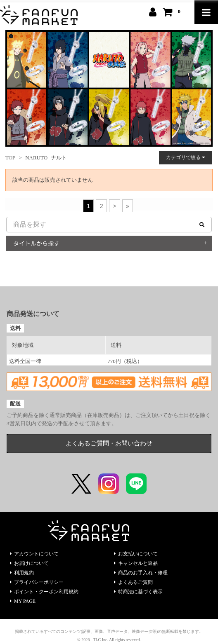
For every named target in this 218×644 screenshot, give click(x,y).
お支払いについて (136, 554)
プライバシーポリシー (37, 582)
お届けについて (29, 563)
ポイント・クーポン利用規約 (44, 592)
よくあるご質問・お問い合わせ (109, 443)
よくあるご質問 (133, 582)
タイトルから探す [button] (36, 243)
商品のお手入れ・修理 (141, 573)
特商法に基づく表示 (138, 592)
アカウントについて (34, 554)
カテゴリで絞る (186, 157)
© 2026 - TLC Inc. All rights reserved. (109, 640)
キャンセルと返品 (136, 563)
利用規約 (22, 573)
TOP (10, 158)
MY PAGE (23, 601)
